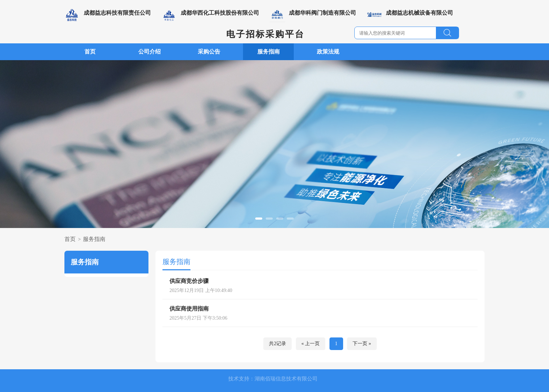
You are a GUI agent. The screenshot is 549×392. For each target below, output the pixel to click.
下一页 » (362, 344)
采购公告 (209, 52)
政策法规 (328, 52)
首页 (90, 52)
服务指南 (269, 52)
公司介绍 (150, 52)
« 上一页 (311, 344)
